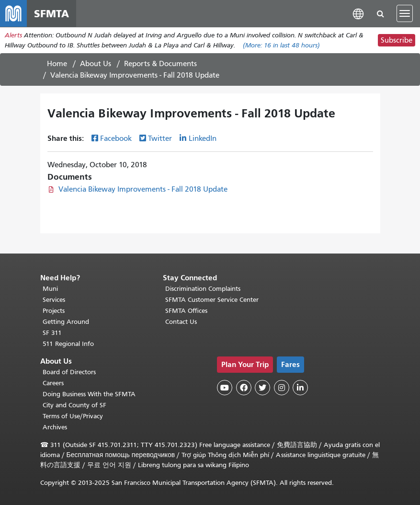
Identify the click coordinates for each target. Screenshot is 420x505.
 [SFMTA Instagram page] (282, 388)
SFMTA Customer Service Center (212, 300)
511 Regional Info (68, 344)
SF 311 (52, 333)
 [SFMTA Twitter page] (262, 388)
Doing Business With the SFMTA (89, 394)
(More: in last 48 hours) (281, 45)
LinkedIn (203, 138)
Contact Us (181, 322)
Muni (50, 289)
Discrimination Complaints (203, 289)
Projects (54, 311)
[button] (358, 13)
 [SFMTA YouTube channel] (225, 388)
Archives (55, 427)
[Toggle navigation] (405, 13)
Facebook (116, 138)
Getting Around (66, 322)
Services (54, 300)
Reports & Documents (160, 64)
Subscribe (397, 40)
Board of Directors (69, 372)
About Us (96, 64)
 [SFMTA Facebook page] (244, 388)
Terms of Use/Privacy (73, 416)
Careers (53, 383)
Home (57, 64)
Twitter (160, 138)
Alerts (13, 35)
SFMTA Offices (186, 311)
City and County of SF (74, 405)
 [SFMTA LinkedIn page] (300, 388)
